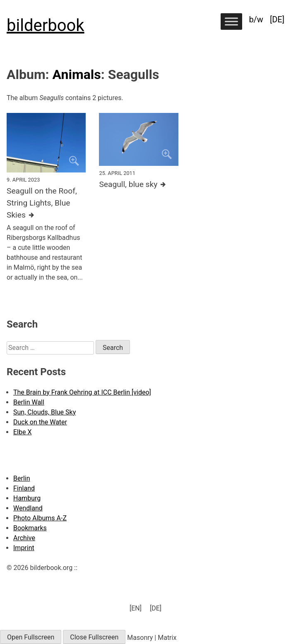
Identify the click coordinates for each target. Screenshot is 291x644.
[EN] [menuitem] (136, 608)
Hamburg (27, 498)
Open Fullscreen (31, 637)
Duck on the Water (40, 422)
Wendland (28, 508)
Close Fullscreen (94, 637)
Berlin (22, 478)
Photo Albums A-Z (40, 518)
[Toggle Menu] (231, 21)
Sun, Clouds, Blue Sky (44, 412)
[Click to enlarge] (46, 143)
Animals (77, 74)
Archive (24, 538)
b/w (256, 19)
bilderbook (46, 25)
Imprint (24, 548)
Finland (24, 488)
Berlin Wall (29, 402)
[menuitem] (277, 19)
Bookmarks (30, 528)
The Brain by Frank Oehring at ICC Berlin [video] (82, 392)
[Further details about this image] (46, 203)
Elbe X (22, 432)
